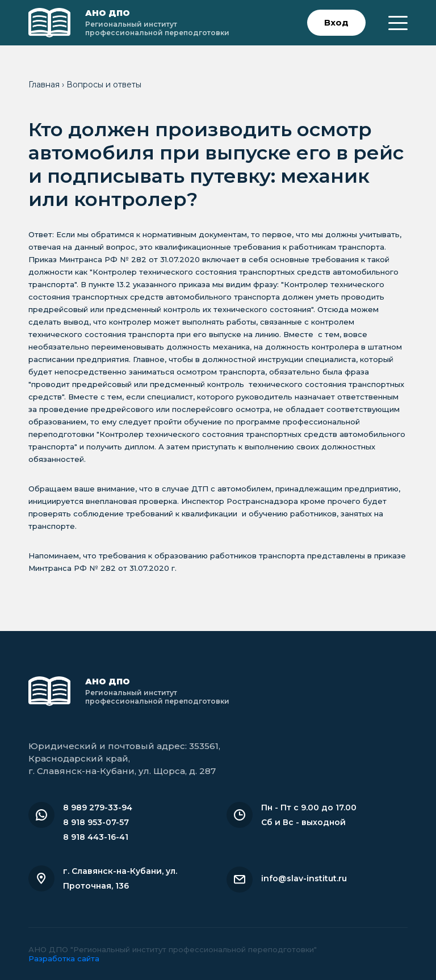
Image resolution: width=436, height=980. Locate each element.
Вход (336, 22)
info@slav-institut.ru (304, 878)
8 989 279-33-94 (98, 807)
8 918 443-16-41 (96, 837)
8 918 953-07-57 (96, 822)
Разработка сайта (64, 958)
